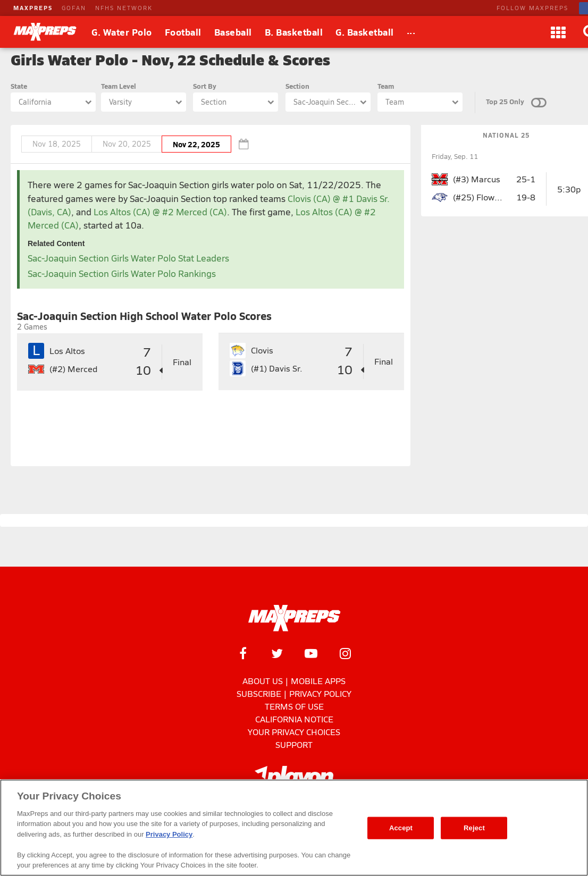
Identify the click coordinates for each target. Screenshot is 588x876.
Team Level (119, 86)
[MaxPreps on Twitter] (277, 653)
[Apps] (558, 32)
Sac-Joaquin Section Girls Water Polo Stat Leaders (128, 258)
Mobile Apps (318, 681)
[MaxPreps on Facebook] (243, 653)
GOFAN (74, 8)
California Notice (294, 719)
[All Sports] (411, 32)
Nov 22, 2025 (196, 144)
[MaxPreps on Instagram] (345, 653)
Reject (474, 828)
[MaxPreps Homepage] (294, 618)
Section (297, 86)
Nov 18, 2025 (57, 144)
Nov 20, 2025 (127, 144)
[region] (294, 828)
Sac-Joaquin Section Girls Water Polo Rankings (122, 273)
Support (294, 744)
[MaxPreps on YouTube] (311, 653)
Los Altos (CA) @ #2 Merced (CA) (160, 212)
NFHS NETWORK (124, 8)
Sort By (205, 86)
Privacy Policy (320, 693)
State (19, 86)
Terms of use (294, 706)
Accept (401, 828)
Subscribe (259, 693)
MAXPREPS (33, 8)
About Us (263, 681)
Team (386, 86)
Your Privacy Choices (294, 732)
